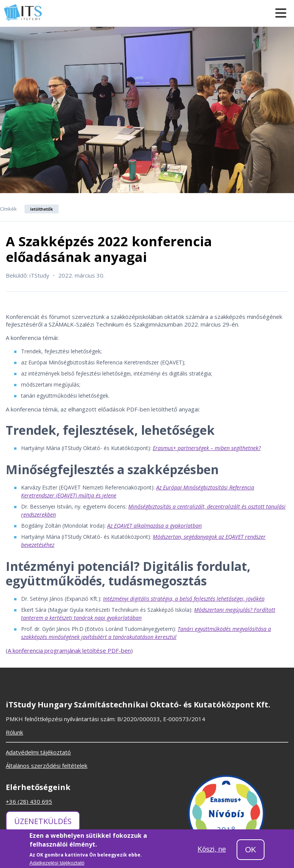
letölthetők (42, 209)
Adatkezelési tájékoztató (57, 865)
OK (251, 852)
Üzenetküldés (43, 821)
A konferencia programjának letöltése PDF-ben (69, 650)
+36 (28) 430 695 (29, 801)
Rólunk (14, 732)
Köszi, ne (212, 851)
